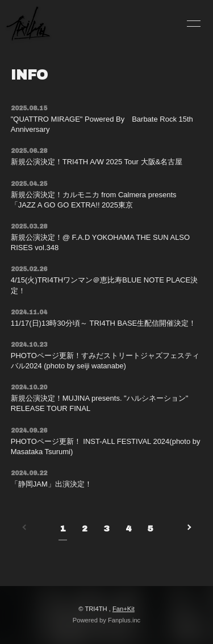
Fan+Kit (124, 609)
